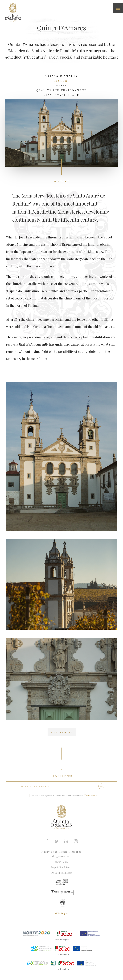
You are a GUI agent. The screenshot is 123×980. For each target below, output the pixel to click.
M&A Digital (61, 913)
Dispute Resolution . (62, 867)
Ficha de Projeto (62, 940)
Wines (61, 86)
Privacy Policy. (61, 862)
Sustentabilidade (61, 95)
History (62, 81)
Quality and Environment (61, 90)
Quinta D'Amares (61, 76)
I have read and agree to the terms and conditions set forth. (57, 795)
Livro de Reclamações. (61, 873)
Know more (91, 795)
